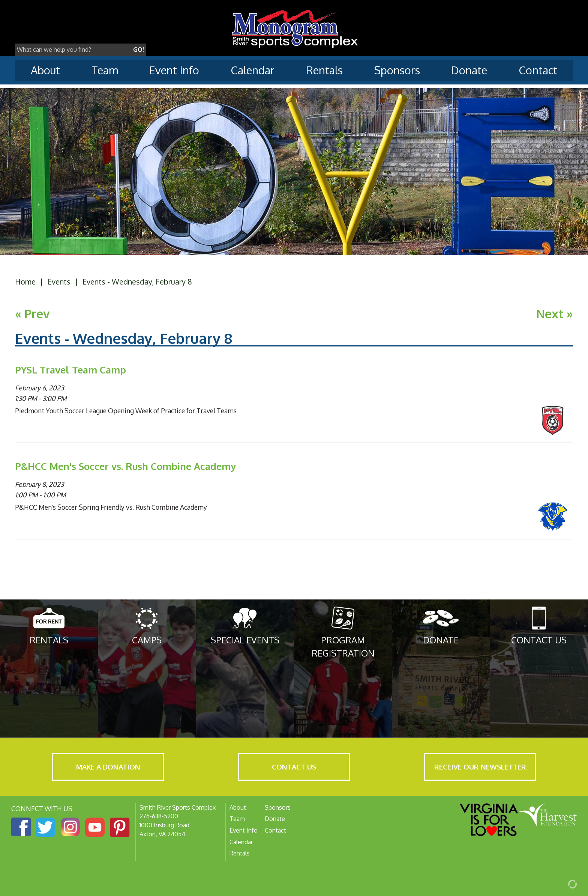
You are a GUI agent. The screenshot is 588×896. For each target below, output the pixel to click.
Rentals (324, 70)
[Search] (73, 50)
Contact (538, 70)
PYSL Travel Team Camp (70, 370)
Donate (469, 70)
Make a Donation (108, 767)
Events (59, 282)
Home (25, 282)
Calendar (253, 70)
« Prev (32, 314)
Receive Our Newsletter (480, 767)
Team (105, 70)
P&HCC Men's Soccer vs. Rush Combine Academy (125, 466)
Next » (555, 314)
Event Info (174, 70)
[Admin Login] (564, 884)
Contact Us (294, 767)
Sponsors (397, 70)
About (45, 70)
